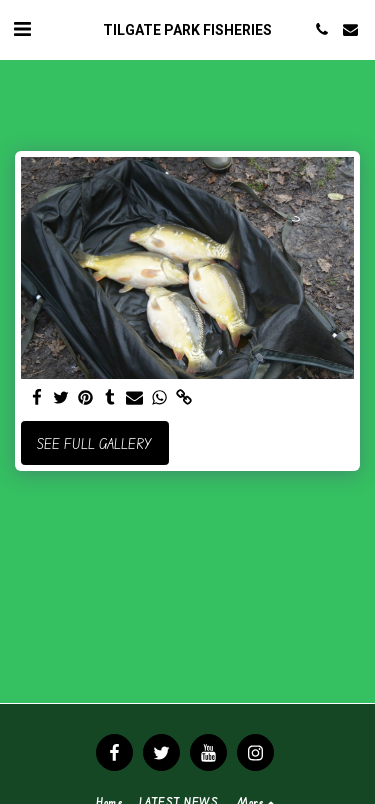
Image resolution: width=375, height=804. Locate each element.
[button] (22, 28)
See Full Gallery (94, 443)
